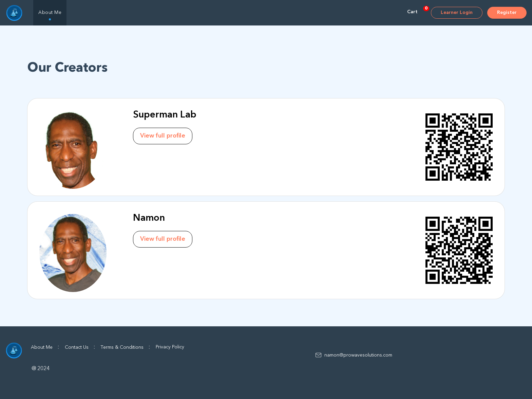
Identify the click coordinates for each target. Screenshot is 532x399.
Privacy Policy (170, 347)
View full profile (163, 136)
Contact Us (80, 347)
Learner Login (457, 13)
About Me (50, 13)
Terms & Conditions (126, 347)
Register (507, 13)
